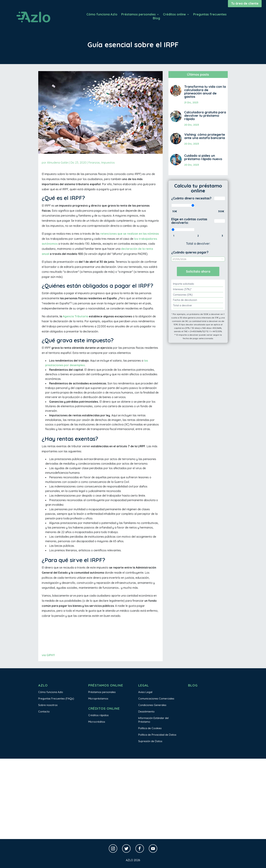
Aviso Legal (145, 692)
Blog (156, 19)
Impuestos (108, 163)
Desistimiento (146, 712)
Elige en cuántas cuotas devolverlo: (189, 221)
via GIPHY (48, 655)
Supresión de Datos (150, 741)
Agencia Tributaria (75, 316)
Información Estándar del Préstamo (153, 720)
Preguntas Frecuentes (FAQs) (56, 699)
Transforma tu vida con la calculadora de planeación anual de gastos (205, 92)
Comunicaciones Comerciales (156, 699)
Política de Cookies (150, 728)
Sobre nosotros (48, 705)
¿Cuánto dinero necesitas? (191, 198)
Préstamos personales (138, 15)
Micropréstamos (98, 699)
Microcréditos (97, 722)
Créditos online (174, 15)
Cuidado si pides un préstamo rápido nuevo (203, 157)
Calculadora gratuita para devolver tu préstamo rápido (205, 115)
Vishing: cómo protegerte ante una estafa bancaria (205, 136)
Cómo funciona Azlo (102, 15)
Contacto (44, 712)
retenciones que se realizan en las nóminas (129, 234)
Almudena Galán (58, 163)
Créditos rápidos (98, 715)
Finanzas (94, 163)
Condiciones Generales (152, 705)
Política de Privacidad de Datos (157, 735)
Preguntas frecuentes (210, 15)
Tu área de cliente (245, 3)
